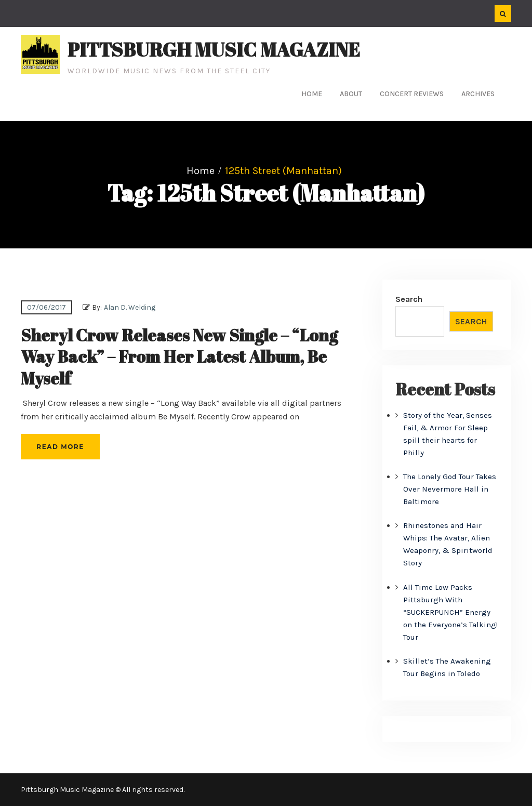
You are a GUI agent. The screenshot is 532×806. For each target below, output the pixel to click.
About (351, 94)
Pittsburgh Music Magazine (214, 49)
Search (409, 299)
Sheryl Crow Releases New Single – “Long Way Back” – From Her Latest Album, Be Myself (179, 356)
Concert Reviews (412, 94)
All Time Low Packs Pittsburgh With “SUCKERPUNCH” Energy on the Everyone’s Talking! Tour (450, 612)
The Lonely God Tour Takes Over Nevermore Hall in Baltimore (450, 489)
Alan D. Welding (130, 307)
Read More (60, 447)
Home (312, 94)
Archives (478, 94)
